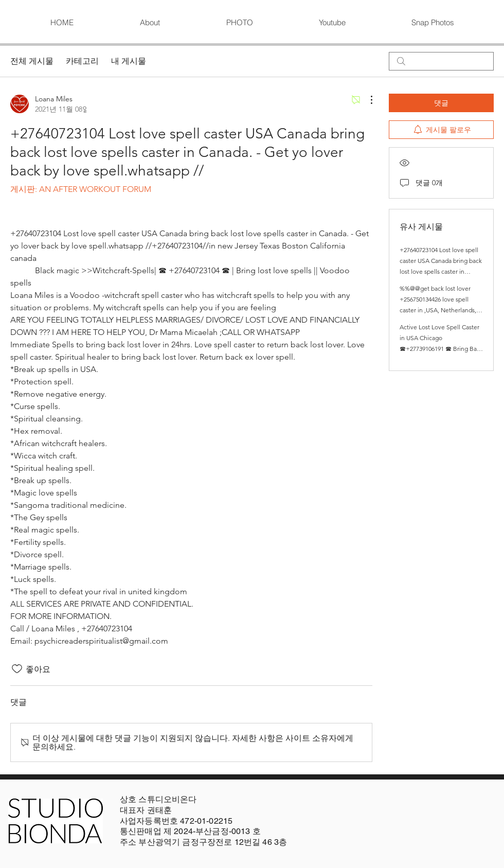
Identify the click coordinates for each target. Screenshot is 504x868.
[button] (239, 23)
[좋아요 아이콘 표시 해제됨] (17, 669)
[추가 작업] (366, 100)
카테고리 (82, 61)
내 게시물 (129, 61)
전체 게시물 (32, 61)
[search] (441, 61)
